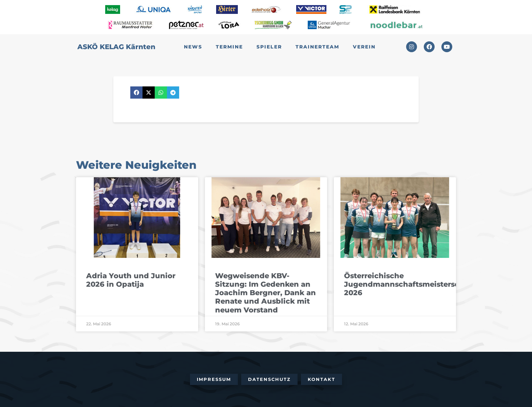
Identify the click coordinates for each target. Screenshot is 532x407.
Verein (364, 47)
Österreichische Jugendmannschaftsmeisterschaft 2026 (409, 284)
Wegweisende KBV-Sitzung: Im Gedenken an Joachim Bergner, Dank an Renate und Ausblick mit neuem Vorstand (265, 293)
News (193, 47)
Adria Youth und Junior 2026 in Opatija (131, 280)
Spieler (269, 47)
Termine (229, 47)
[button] (136, 93)
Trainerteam (317, 47)
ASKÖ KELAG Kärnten (116, 47)
